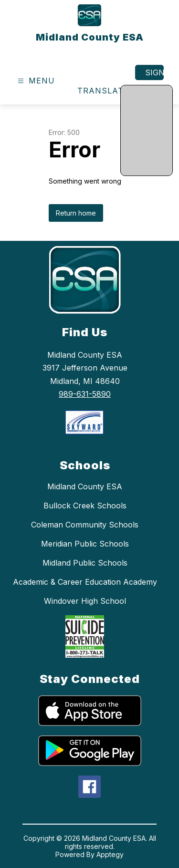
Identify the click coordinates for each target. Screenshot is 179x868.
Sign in (154, 72)
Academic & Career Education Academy (85, 582)
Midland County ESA (85, 486)
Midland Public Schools (85, 563)
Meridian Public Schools (85, 544)
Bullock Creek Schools (85, 506)
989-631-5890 (85, 394)
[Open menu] (35, 81)
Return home (76, 213)
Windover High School (85, 601)
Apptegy (110, 854)
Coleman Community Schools (85, 525)
